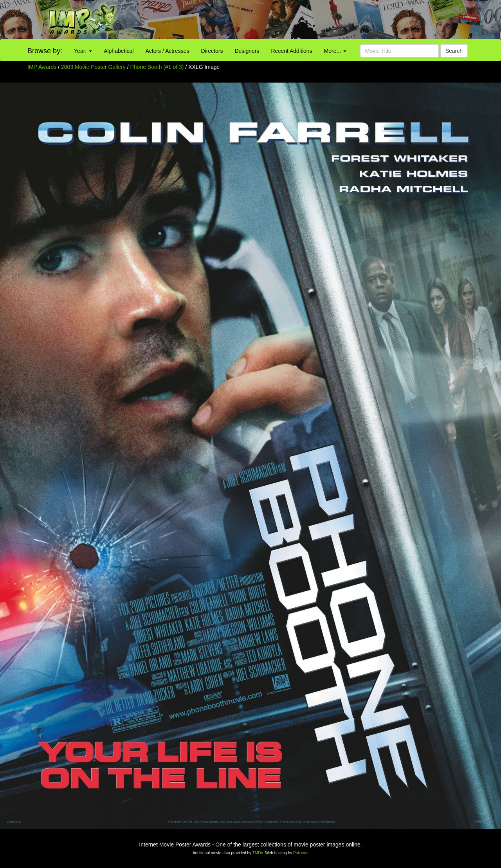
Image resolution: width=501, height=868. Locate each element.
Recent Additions (292, 51)
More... (335, 51)
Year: (83, 51)
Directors (212, 51)
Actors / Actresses (167, 51)
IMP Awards (42, 67)
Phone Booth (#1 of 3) (157, 67)
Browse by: (45, 51)
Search (454, 51)
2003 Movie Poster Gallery (93, 67)
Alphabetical (119, 51)
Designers (247, 51)
